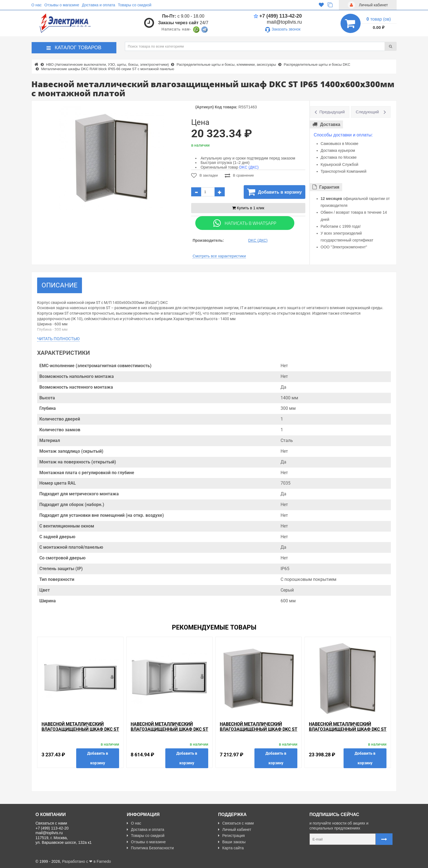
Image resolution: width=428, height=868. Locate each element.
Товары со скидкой (135, 5)
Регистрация (231, 836)
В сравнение (239, 175)
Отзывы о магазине (62, 5)
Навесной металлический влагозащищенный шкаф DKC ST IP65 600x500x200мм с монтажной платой (259, 732)
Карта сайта (231, 848)
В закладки (205, 175)
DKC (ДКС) (249, 167)
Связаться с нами (236, 823)
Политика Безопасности (150, 848)
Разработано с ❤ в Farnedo (87, 861)
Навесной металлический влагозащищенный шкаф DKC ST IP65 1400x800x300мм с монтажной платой (348, 732)
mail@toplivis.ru (284, 22)
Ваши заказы (232, 842)
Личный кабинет (235, 829)
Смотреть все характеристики (219, 256)
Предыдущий (332, 112)
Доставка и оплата (99, 5)
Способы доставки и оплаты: (343, 135)
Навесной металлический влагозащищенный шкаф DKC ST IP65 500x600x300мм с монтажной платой (169, 732)
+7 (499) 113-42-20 (278, 16)
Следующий (367, 112)
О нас (36, 5)
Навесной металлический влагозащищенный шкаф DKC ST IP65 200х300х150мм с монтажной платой (80, 732)
